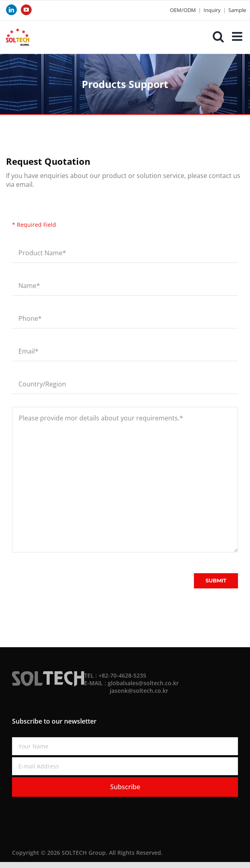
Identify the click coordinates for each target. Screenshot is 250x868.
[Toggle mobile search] (218, 36)
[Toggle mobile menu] (238, 36)
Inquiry (212, 10)
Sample (237, 10)
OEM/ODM (183, 10)
